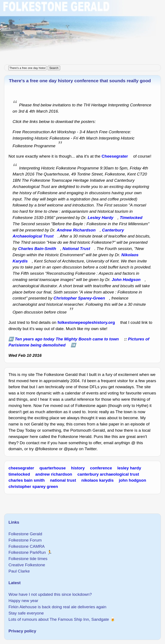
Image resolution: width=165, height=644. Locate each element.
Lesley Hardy (100, 218)
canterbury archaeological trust (108, 474)
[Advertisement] (82, 30)
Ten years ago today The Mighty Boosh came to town (67, 339)
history (78, 468)
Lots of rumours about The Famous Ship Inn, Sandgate (59, 619)
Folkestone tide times (28, 559)
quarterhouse (53, 468)
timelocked (19, 474)
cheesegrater (21, 468)
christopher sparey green (33, 486)
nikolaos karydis (97, 480)
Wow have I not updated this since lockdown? (50, 594)
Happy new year (23, 601)
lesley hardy (129, 468)
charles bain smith (26, 480)
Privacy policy (22, 631)
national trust (63, 480)
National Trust (76, 249)
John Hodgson (126, 280)
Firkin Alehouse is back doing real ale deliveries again (57, 607)
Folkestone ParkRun (27, 552)
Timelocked (131, 218)
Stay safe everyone (26, 613)
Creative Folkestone (27, 565)
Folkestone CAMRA (26, 546)
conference (101, 468)
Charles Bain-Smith (37, 249)
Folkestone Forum (25, 540)
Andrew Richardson (76, 230)
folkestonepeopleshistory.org (86, 322)
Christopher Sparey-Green (79, 298)
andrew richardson (54, 474)
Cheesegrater (115, 156)
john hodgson (132, 480)
